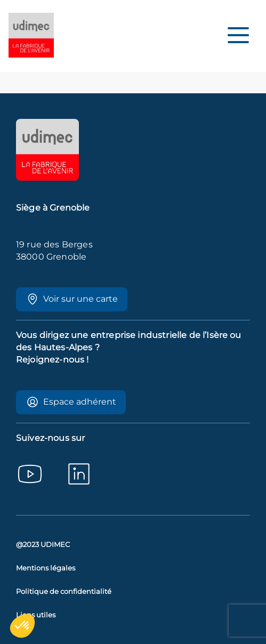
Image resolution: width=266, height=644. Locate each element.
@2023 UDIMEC (43, 545)
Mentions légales (46, 568)
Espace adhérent (71, 402)
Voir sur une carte (72, 299)
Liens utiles (36, 615)
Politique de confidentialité (64, 591)
